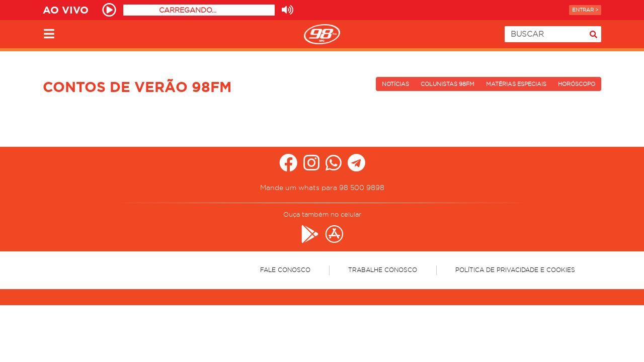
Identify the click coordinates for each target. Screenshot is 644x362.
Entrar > (585, 10)
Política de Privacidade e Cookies (515, 270)
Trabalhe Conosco (383, 270)
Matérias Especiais (516, 84)
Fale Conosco (285, 270)
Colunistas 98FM (448, 84)
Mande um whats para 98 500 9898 (322, 188)
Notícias (395, 84)
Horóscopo (577, 84)
